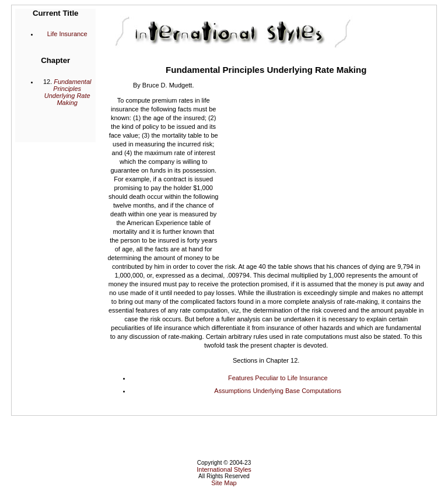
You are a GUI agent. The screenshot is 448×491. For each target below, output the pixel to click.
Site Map (224, 483)
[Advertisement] (322, 167)
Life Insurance (67, 34)
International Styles (224, 469)
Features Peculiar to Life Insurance (278, 378)
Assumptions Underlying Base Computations (278, 391)
